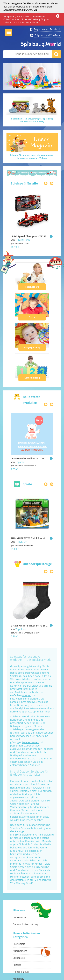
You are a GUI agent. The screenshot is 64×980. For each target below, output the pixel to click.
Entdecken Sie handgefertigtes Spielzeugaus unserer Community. (32, 120)
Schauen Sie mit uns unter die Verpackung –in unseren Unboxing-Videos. (32, 157)
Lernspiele (19, 958)
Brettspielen (22, 835)
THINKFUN (22, 542)
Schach (32, 758)
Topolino (20, 629)
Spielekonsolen (30, 742)
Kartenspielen (43, 835)
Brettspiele (19, 944)
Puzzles (17, 965)
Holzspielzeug (21, 972)
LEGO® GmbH (24, 240)
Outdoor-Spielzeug (30, 801)
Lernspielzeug (32, 378)
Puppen (27, 695)
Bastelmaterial (23, 692)
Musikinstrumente (27, 749)
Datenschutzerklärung (26, 924)
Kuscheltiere (32, 287)
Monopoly (16, 758)
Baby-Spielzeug (32, 347)
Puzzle (32, 317)
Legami (20, 462)
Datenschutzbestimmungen (18, 10)
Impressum (19, 917)
